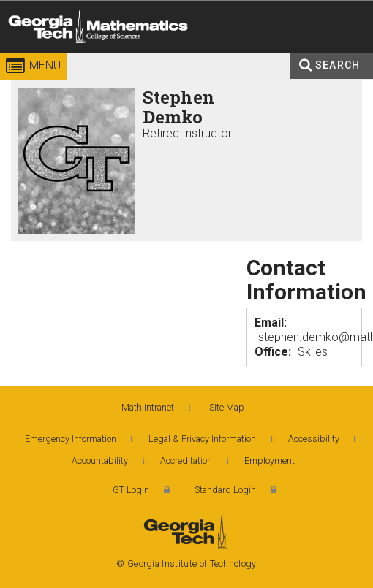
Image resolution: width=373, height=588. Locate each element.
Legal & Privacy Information (202, 439)
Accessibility (314, 439)
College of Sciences (194, 54)
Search (338, 65)
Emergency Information (71, 439)
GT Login (131, 490)
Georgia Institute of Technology (28, 54)
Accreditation (186, 461)
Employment (270, 461)
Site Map (227, 407)
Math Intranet (148, 407)
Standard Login (225, 490)
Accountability (100, 461)
